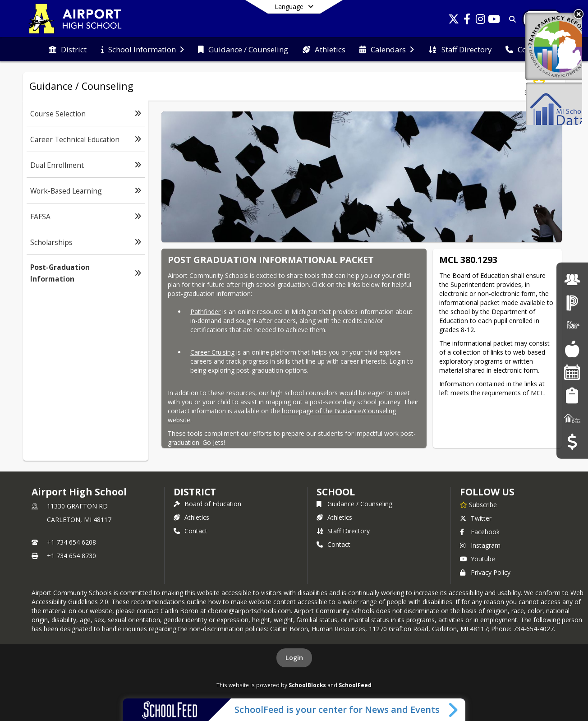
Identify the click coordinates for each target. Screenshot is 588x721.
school (336, 492)
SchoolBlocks (307, 685)
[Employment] (572, 279)
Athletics (191, 517)
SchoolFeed (355, 685)
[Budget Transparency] (572, 441)
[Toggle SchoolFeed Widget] (454, 710)
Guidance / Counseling (354, 504)
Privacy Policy (485, 572)
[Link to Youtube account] (494, 21)
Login (294, 658)
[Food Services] (572, 349)
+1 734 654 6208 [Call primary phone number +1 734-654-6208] (71, 542)
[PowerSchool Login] (572, 303)
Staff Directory (343, 531)
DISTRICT (195, 492)
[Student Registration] (572, 395)
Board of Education (207, 504)
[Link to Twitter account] (454, 21)
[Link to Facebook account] (467, 21)
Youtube (478, 559)
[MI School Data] (572, 418)
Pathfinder (205, 312)
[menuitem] (68, 50)
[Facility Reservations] (572, 372)
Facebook (480, 532)
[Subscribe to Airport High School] (478, 504)
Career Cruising (212, 352)
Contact (191, 531)
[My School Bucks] (572, 326)
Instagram (480, 545)
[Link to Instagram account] (481, 21)
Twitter (476, 518)
